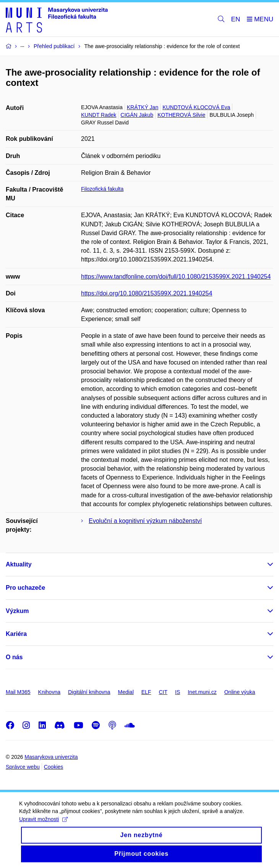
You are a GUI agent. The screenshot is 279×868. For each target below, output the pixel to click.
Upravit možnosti (43, 826)
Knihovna (49, 692)
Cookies (54, 767)
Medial (126, 692)
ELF (146, 692)
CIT (163, 692)
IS (178, 692)
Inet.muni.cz (202, 692)
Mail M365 (18, 692)
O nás (14, 657)
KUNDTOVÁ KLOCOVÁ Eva (196, 107)
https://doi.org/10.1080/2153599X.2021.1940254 (147, 293)
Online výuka (240, 692)
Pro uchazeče (25, 588)
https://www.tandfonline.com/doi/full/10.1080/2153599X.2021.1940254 (176, 277)
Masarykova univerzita (51, 757)
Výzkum (17, 611)
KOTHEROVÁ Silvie (181, 115)
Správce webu (23, 767)
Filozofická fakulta (102, 189)
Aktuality (19, 564)
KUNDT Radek (99, 115)
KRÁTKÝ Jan (143, 107)
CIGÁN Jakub (137, 115)
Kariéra (16, 634)
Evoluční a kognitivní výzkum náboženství (145, 521)
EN (236, 19)
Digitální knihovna (89, 692)
